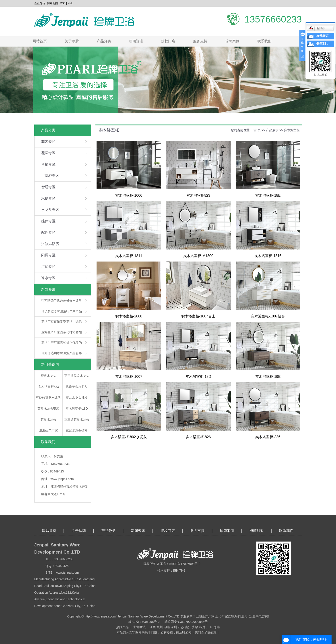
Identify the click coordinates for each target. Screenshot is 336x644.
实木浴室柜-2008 (129, 316)
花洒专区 (48, 153)
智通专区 (48, 187)
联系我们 (264, 41)
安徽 (195, 627)
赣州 (160, 627)
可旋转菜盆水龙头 (48, 398)
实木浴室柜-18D (77, 409)
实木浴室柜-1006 (129, 195)
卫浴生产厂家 (48, 430)
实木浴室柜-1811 (129, 256)
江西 (153, 627)
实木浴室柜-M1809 (198, 256)
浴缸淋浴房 (50, 244)
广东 (210, 627)
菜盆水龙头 (48, 419)
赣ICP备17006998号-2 (144, 622)
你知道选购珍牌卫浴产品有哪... (63, 353)
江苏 (181, 627)
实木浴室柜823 (48, 387)
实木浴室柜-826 (198, 437)
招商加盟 (257, 531)
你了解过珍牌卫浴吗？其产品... (63, 311)
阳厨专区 (48, 255)
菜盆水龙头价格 (77, 430)
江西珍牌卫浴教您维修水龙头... (63, 301)
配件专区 (48, 232)
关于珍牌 (72, 41)
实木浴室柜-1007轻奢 (268, 316)
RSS (63, 3)
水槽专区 (48, 198)
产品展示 (272, 130)
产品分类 (104, 41)
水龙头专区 (50, 210)
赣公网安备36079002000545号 (186, 622)
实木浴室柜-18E (268, 195)
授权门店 (168, 41)
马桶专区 (48, 164)
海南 (217, 627)
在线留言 (323, 36)
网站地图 (52, 3)
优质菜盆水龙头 (77, 387)
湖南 (167, 627)
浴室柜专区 (50, 176)
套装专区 (48, 142)
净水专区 (48, 278)
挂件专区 (48, 221)
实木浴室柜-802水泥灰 (129, 437)
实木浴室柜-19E (268, 377)
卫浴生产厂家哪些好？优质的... (63, 343)
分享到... (322, 44)
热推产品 (122, 627)
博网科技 (179, 570)
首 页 (257, 130)
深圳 (174, 627)
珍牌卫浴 (241, 616)
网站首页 (40, 41)
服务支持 (200, 41)
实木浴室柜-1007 (129, 377)
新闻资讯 (136, 41)
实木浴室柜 (292, 130)
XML (71, 3)
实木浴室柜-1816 (268, 256)
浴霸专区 (48, 267)
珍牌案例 (232, 41)
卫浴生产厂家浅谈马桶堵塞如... (63, 332)
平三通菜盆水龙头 (77, 376)
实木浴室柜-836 (268, 437)
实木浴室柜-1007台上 (198, 316)
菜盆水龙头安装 (48, 409)
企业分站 (40, 3)
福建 (202, 627)
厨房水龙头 (48, 376)
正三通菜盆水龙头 (77, 419)
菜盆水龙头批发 (77, 398)
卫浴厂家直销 (225, 616)
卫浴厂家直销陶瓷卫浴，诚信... (63, 322)
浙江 (188, 627)
